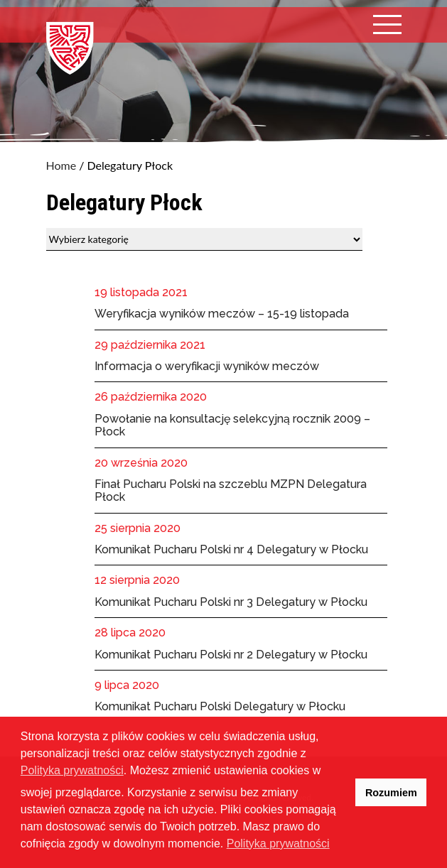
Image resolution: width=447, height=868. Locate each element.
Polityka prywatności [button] (278, 843)
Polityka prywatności (72, 770)
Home (61, 166)
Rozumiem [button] (391, 793)
